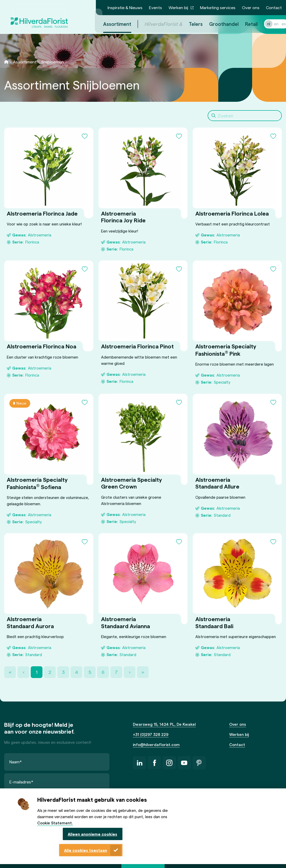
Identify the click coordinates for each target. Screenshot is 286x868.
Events (156, 7)
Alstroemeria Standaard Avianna (126, 622)
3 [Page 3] (63, 672)
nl (262, 24)
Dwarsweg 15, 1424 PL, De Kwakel (164, 724)
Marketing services (218, 7)
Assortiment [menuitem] (111, 24)
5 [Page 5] (90, 672)
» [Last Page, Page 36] (143, 672)
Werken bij (178, 7)
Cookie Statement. (55, 823)
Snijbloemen (53, 62)
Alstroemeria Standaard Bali (214, 622)
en (270, 24)
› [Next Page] (130, 672)
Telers (189, 24)
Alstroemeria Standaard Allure (217, 483)
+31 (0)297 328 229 (151, 734)
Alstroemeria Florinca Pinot (137, 346)
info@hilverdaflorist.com (156, 745)
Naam (16, 761)
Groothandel (218, 24)
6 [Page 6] (103, 672)
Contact (274, 7)
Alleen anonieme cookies (92, 834)
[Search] (245, 116)
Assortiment (25, 62)
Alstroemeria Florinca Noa (42, 346)
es (277, 24)
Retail (245, 24)
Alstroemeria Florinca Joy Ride (123, 217)
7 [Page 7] (116, 672)
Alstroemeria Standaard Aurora (30, 622)
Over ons (251, 7)
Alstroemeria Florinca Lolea (232, 213)
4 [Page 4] (77, 672)
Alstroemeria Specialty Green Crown (132, 483)
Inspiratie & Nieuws (125, 7)
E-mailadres (21, 782)
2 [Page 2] (50, 672)
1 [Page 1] (37, 672)
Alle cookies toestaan (86, 850)
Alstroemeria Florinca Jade (42, 213)
